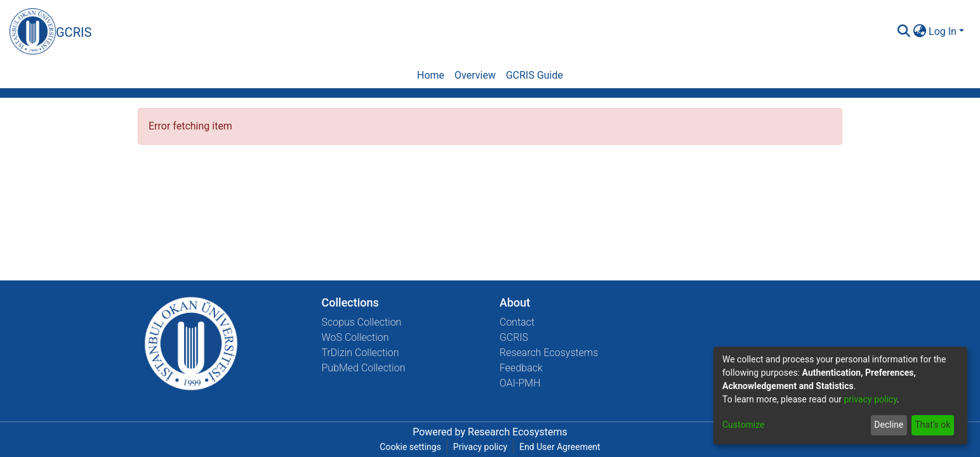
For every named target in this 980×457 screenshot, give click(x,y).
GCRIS (514, 337)
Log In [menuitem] (943, 31)
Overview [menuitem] (475, 75)
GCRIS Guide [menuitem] (534, 75)
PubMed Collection (364, 368)
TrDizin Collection (361, 353)
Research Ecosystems (549, 353)
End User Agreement (560, 447)
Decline (889, 425)
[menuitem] (919, 32)
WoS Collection (355, 337)
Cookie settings (410, 447)
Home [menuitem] (431, 75)
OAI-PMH (520, 383)
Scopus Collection (362, 322)
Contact (517, 322)
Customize (743, 425)
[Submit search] (904, 32)
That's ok (932, 425)
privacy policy (870, 399)
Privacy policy (480, 447)
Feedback (521, 368)
